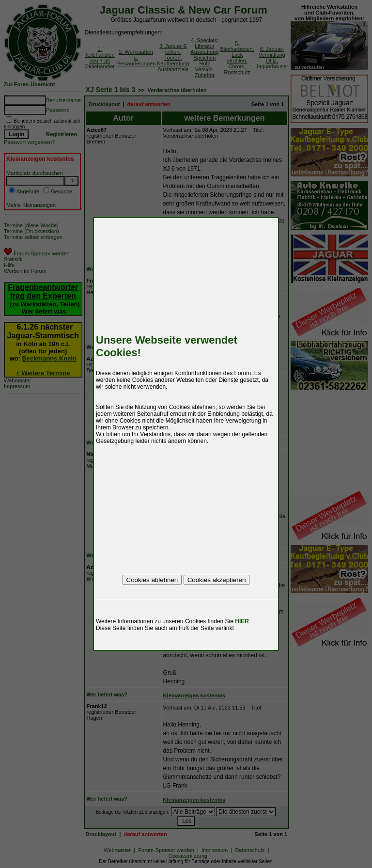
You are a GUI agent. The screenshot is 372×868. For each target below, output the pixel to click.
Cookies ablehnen (152, 580)
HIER (242, 621)
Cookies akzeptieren (217, 580)
